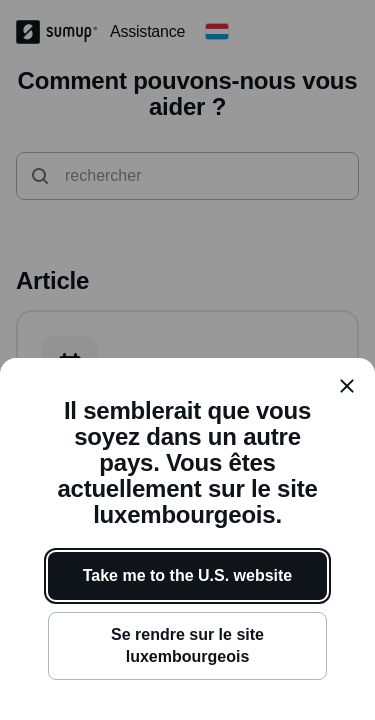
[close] (347, 386)
